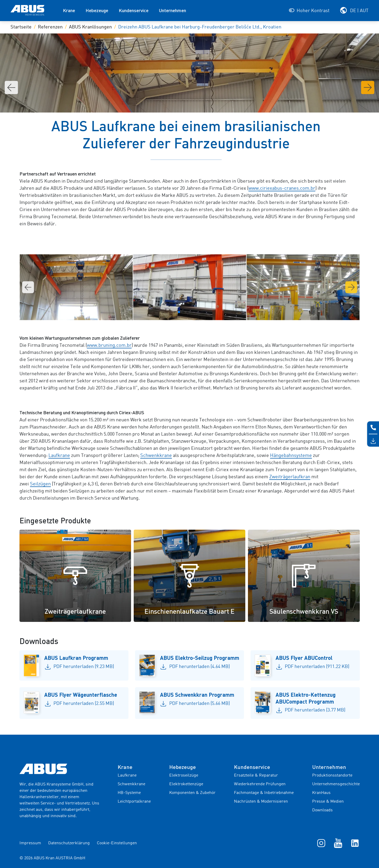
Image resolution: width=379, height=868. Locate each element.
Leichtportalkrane (134, 802)
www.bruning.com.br (109, 345)
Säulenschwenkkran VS (304, 611)
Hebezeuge (97, 10)
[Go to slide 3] (183, 312)
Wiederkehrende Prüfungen (260, 784)
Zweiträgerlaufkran (290, 477)
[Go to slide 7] (200, 312)
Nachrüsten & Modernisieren (261, 802)
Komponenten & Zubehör (192, 793)
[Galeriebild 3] (190, 287)
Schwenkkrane (156, 456)
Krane (69, 10)
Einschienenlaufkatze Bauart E (189, 611)
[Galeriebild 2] (76, 287)
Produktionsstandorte (332, 776)
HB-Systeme (129, 793)
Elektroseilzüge (184, 776)
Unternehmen (173, 10)
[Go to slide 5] (192, 312)
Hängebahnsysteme (291, 456)
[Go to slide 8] (204, 312)
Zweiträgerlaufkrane (75, 611)
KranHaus (321, 793)
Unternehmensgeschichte (336, 784)
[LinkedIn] (355, 843)
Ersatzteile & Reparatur (256, 776)
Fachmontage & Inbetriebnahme (264, 793)
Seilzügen (40, 484)
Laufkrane (59, 456)
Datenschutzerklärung (69, 843)
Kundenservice (134, 10)
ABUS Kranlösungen (90, 27)
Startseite (21, 27)
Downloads (322, 810)
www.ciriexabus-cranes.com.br (282, 188)
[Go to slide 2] (179, 312)
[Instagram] (321, 843)
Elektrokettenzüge (186, 784)
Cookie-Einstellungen (117, 843)
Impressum (30, 843)
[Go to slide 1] (175, 312)
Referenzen (50, 27)
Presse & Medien (328, 802)
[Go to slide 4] (187, 312)
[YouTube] (338, 843)
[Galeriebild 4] (303, 287)
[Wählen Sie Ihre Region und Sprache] (354, 10)
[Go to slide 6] (196, 312)
